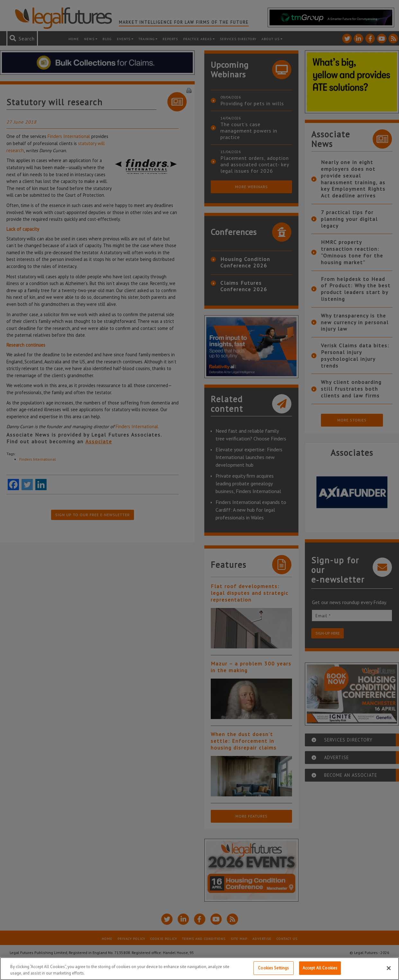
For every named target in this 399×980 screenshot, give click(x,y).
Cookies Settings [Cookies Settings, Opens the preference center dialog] (273, 968)
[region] (199, 969)
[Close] (389, 968)
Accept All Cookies (320, 968)
